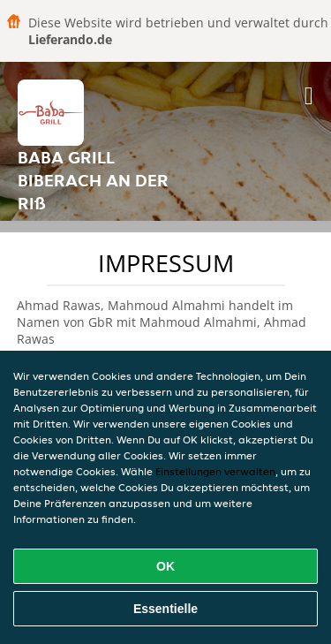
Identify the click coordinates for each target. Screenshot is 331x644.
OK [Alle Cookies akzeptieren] (165, 566)
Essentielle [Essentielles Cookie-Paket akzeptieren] (165, 609)
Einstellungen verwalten (215, 471)
